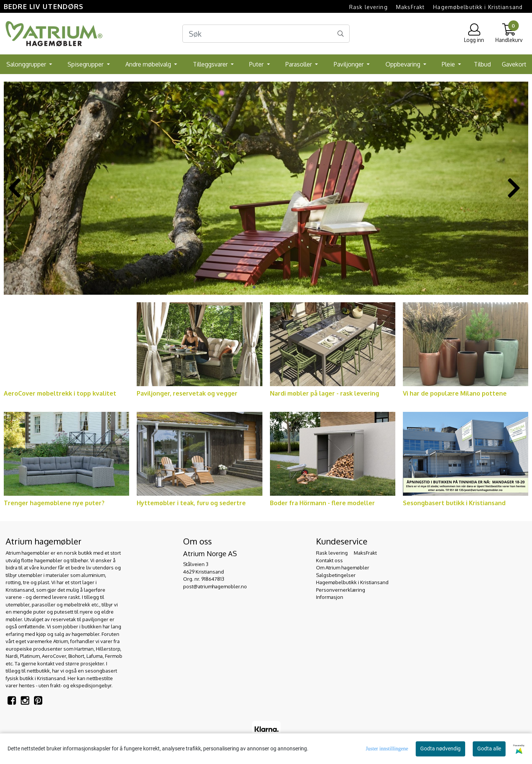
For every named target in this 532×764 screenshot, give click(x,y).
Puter (257, 64)
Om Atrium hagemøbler (343, 568)
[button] (254, 287)
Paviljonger (349, 64)
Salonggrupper (27, 64)
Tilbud (482, 64)
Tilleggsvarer (211, 64)
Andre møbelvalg (149, 64)
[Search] (266, 34)
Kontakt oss (329, 560)
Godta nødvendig (440, 749)
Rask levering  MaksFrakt (387, 7)
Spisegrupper (86, 64)
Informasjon (330, 597)
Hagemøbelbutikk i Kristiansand (478, 7)
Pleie (449, 64)
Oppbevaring (404, 64)
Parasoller (299, 64)
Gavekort (514, 64)
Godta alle (489, 749)
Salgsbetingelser (336, 575)
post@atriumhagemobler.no (215, 586)
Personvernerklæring (341, 590)
